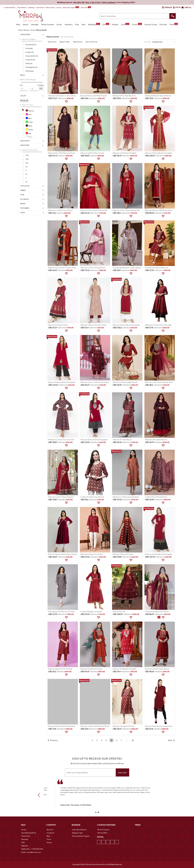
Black (29, 126)
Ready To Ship (65, 42)
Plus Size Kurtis (31, 45)
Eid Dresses (30, 71)
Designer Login (77, 833)
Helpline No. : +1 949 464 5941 (32, 849)
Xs (26, 167)
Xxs (27, 163)
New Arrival (52, 42)
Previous (54, 740)
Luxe (125, 24)
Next (170, 740)
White (29, 137)
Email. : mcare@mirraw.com (31, 852)
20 (133, 740)
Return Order (50, 8)
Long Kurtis (30, 52)
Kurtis (59, 24)
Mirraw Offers (102, 833)
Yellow (29, 129)
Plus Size (163, 24)
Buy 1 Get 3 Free (91, 42)
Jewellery (69, 24)
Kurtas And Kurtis (32, 56)
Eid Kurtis (29, 63)
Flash (174, 24)
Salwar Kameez (48, 24)
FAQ (23, 843)
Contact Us (51, 833)
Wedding (94, 24)
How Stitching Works (29, 833)
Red (28, 133)
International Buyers (79, 830)
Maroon (30, 110)
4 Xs (27, 155)
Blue (29, 118)
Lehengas (35, 24)
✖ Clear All (24, 101)
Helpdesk (25, 846)
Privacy (49, 843)
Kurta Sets (29, 48)
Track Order (40, 8)
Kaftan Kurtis (78, 42)
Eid (106, 24)
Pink (28, 114)
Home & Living (151, 24)
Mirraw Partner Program (81, 836)
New (18, 24)
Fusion (137, 24)
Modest (115, 24)
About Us (50, 830)
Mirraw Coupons (103, 830)
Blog (48, 836)
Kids (77, 24)
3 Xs (27, 159)
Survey (59, 8)
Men (84, 24)
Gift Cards (86, 8)
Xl (26, 182)
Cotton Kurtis (30, 60)
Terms (49, 839)
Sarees (25, 24)
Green (29, 122)
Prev (40, 795)
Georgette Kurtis (31, 67)
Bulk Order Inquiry (69, 8)
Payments (25, 839)
